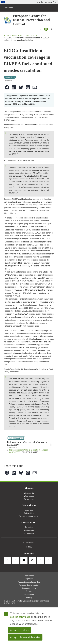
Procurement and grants (29, 516)
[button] (46, 29)
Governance (29, 499)
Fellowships (29, 513)
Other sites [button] (9, 8)
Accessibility (29, 594)
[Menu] (40, 29)
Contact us (29, 527)
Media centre (32, 35)
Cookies (29, 591)
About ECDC (18, 35)
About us (29, 488)
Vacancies (29, 510)
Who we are (29, 496)
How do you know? (46, 2)
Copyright (29, 579)
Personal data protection (29, 585)
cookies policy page (20, 617)
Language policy (29, 588)
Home (6, 35)
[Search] (52, 29)
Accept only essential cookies (25, 637)
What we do (29, 493)
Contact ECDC (29, 523)
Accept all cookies (19, 630)
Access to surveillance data (29, 582)
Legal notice (29, 576)
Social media (29, 533)
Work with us (29, 505)
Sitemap (29, 597)
